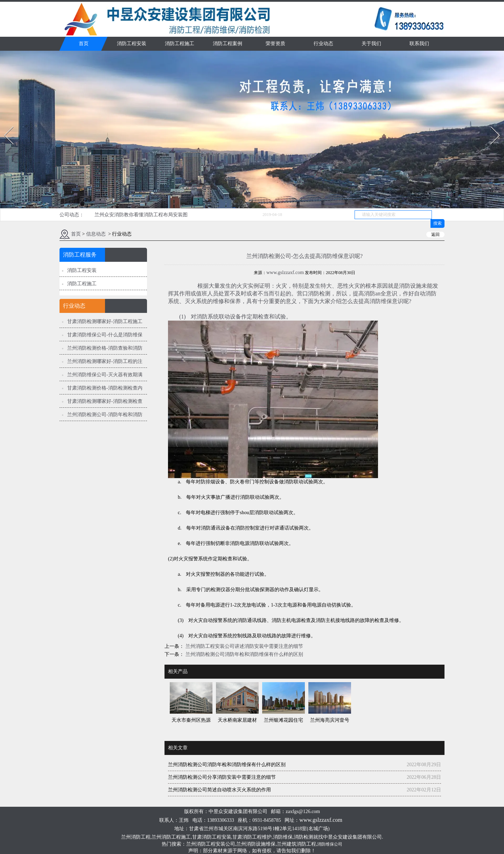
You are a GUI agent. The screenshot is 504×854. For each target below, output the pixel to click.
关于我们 (371, 44)
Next (491, 124)
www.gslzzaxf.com (285, 272)
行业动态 (323, 44)
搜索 (437, 223)
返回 (435, 234)
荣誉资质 (275, 44)
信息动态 (96, 234)
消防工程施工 (180, 44)
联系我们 (419, 44)
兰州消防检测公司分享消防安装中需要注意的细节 (222, 777)
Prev (5, 124)
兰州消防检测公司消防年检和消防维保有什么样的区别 (244, 654)
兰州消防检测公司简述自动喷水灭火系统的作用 (219, 790)
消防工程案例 (227, 44)
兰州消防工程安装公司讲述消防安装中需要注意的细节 (244, 646)
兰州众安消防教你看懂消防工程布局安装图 (141, 215)
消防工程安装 (132, 44)
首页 (84, 44)
